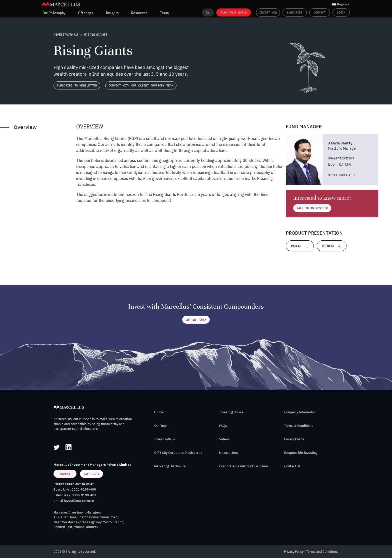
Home (159, 412)
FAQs (223, 426)
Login (341, 12)
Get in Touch (196, 319)
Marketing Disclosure (170, 466)
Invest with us (66, 35)
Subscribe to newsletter (77, 85)
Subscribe (295, 12)
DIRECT (300, 246)
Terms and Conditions (322, 552)
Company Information (300, 412)
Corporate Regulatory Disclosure (244, 466)
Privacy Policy (294, 439)
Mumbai (65, 474)
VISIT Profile (342, 175)
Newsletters (229, 453)
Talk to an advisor (312, 208)
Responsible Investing (301, 453)
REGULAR (332, 246)
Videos (224, 439)
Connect (320, 12)
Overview (25, 127)
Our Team (161, 426)
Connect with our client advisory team (141, 85)
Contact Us (292, 466)
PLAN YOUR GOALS (234, 12)
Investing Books (231, 412)
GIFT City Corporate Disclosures (178, 453)
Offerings (86, 13)
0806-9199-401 (84, 495)
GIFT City (92, 474)
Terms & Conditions (299, 426)
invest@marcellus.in (79, 501)
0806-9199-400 (84, 489)
